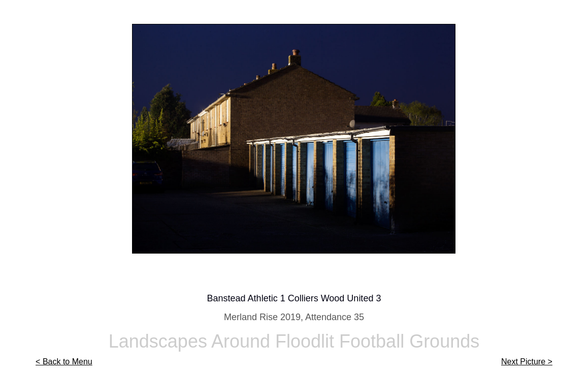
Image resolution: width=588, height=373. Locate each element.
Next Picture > (527, 362)
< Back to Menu (64, 362)
